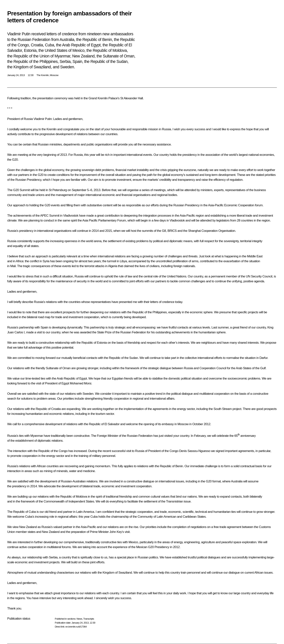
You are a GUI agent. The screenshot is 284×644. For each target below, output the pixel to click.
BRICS (172, 231)
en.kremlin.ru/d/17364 (76, 627)
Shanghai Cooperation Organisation (212, 231)
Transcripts (89, 619)
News (79, 619)
